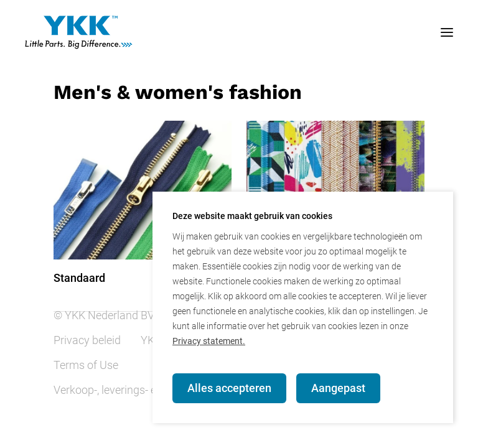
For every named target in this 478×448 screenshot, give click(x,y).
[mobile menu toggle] (434, 32)
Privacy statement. (209, 341)
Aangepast (338, 388)
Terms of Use (86, 365)
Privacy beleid (87, 340)
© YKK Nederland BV (104, 315)
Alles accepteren (229, 388)
